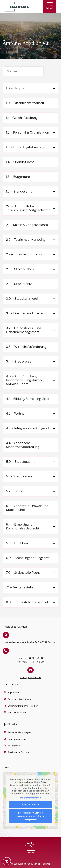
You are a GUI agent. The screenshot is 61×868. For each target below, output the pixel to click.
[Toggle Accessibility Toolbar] (7, 861)
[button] (50, 7)
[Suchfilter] (23, 71)
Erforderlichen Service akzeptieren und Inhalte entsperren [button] (31, 816)
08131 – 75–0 (35, 658)
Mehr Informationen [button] (30, 798)
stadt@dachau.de (30, 677)
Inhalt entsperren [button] (30, 804)
